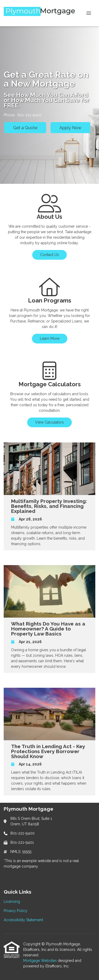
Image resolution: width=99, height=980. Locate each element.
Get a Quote (25, 128)
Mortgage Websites (41, 961)
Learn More (50, 338)
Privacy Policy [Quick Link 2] (16, 911)
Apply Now (70, 128)
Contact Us (49, 255)
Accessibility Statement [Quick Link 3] (23, 920)
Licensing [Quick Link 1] (12, 901)
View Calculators (49, 422)
